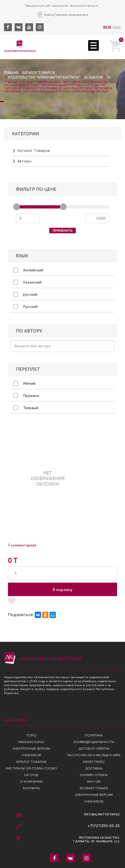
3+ (109, 77)
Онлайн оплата (94, 775)
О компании (31, 782)
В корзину (63, 590)
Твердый (26, 408)
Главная (11, 73)
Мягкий (24, 383)
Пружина (26, 396)
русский (25, 294)
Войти (49, 15)
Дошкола (93, 77)
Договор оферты (94, 749)
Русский (25, 307)
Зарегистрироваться (72, 15)
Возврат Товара (94, 788)
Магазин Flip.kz (31, 742)
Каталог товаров (39, 73)
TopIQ (31, 735)
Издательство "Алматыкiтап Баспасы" (44, 77)
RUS (107, 27)
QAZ (117, 27)
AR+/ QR (94, 782)
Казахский (27, 282)
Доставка (94, 768)
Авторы (24, 161)
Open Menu (93, 45)
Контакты (31, 788)
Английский (28, 270)
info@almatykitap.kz (102, 814)
